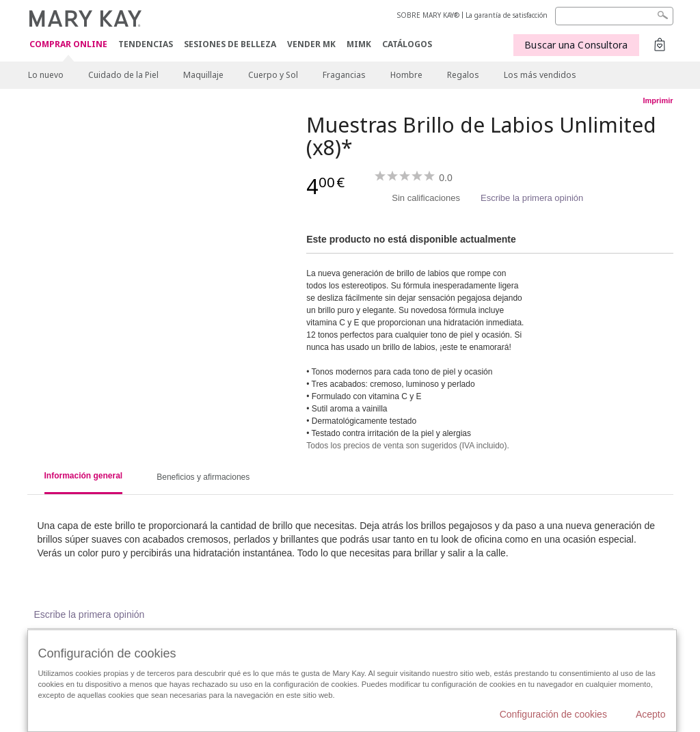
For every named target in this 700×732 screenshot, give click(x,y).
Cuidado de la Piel (123, 75)
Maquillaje (203, 75)
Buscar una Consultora (576, 45)
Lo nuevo (46, 75)
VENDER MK (311, 44)
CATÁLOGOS (407, 44)
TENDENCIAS (146, 44)
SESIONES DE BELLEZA (230, 44)
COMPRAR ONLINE (68, 45)
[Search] (614, 16)
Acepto (651, 714)
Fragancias (344, 75)
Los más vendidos (540, 75)
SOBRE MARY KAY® (428, 15)
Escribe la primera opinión (532, 198)
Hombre (406, 75)
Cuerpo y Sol (273, 75)
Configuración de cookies (553, 714)
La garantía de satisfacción (507, 15)
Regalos (463, 75)
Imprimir (658, 100)
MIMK (359, 44)
